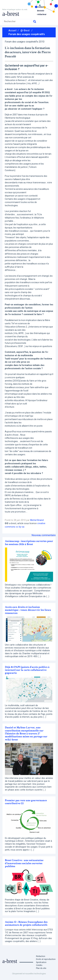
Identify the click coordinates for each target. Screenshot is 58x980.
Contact (41, 7)
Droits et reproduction (46, 959)
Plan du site (41, 968)
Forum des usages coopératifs (27, 34)
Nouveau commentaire (44, 535)
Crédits (39, 965)
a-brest (11, 14)
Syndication (41, 962)
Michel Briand (37, 520)
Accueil (12, 30)
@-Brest (25, 30)
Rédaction (41, 956)
